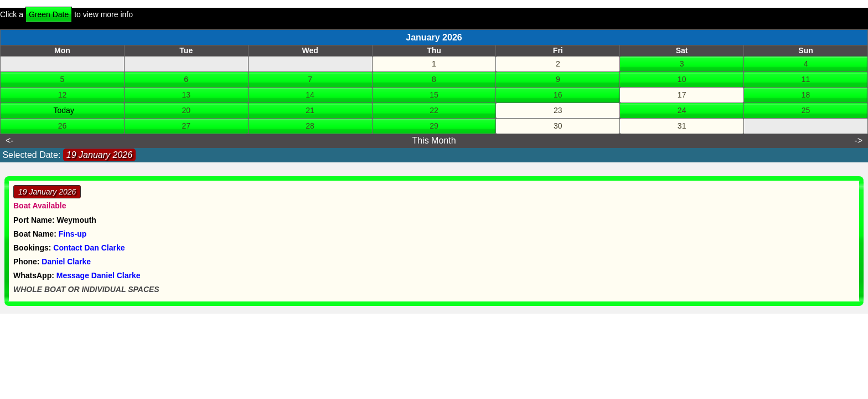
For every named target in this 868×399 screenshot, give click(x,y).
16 (558, 95)
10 (682, 79)
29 (434, 126)
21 (310, 110)
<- (10, 140)
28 (310, 126)
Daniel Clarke (66, 262)
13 (186, 95)
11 (806, 79)
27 (186, 126)
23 (558, 110)
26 (63, 126)
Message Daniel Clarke (99, 275)
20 (186, 110)
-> (858, 140)
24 (682, 110)
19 (55, 110)
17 (682, 95)
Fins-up (73, 234)
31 (682, 126)
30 (558, 126)
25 (806, 110)
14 (310, 95)
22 (434, 110)
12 (63, 95)
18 (806, 95)
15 (434, 95)
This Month (434, 140)
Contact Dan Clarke (89, 248)
